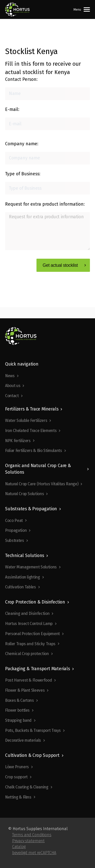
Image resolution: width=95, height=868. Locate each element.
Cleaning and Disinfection (27, 613)
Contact (12, 396)
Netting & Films (18, 797)
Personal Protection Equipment (32, 634)
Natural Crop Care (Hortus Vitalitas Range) (42, 484)
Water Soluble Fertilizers (26, 420)
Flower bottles (17, 710)
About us (13, 386)
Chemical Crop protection (27, 654)
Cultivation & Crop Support (32, 755)
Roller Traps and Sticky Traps (30, 644)
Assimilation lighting (23, 577)
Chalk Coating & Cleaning (27, 787)
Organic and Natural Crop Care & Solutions (38, 469)
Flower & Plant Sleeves (25, 690)
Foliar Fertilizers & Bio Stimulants (34, 451)
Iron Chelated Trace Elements (31, 431)
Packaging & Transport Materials (37, 669)
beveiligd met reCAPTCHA (34, 853)
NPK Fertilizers (18, 441)
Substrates (15, 540)
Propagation (16, 530)
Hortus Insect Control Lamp (29, 624)
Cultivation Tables (21, 587)
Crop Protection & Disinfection (35, 602)
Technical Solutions (25, 556)
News (10, 376)
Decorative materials (23, 740)
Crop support (16, 777)
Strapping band (18, 720)
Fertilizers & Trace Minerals (32, 409)
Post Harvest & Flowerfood (29, 680)
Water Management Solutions (31, 567)
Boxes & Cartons (20, 700)
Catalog (19, 847)
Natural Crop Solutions (24, 494)
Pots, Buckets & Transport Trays (33, 730)
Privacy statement (28, 841)
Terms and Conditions (32, 835)
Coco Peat (14, 521)
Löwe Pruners (17, 767)
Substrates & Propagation (31, 509)
